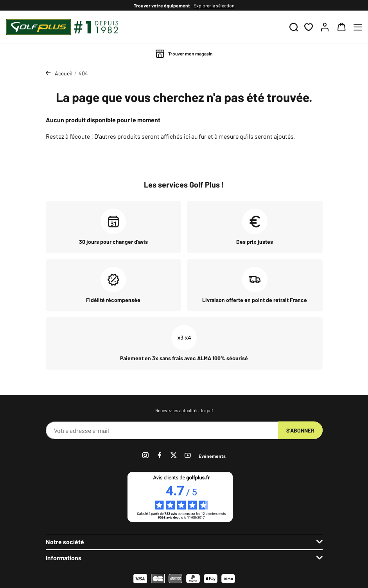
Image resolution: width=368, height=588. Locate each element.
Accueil (64, 73)
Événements (212, 456)
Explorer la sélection (214, 5)
